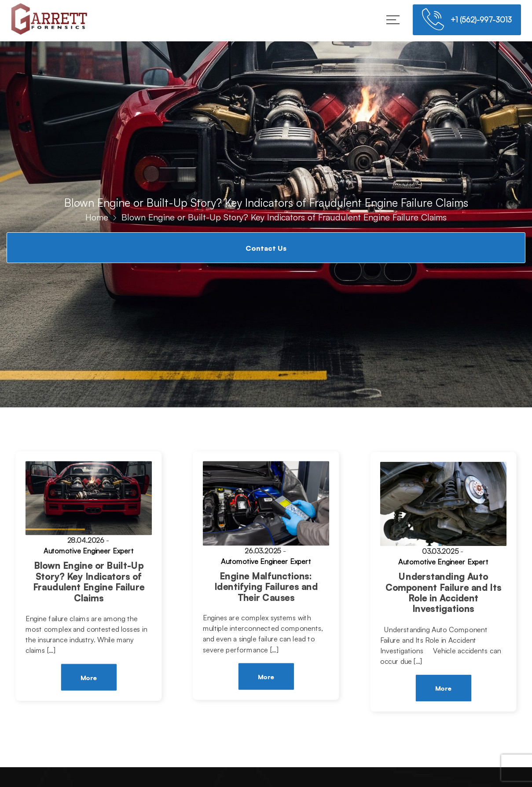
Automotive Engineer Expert (89, 551)
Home (97, 217)
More (89, 677)
